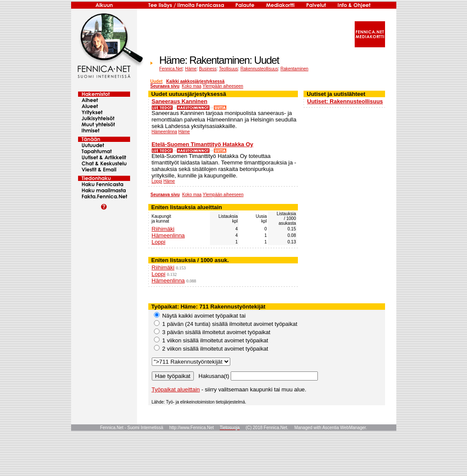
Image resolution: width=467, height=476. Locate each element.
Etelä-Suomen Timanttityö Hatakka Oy (203, 144)
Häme (191, 69)
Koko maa (191, 86)
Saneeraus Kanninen (180, 101)
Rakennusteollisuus (259, 69)
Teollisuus (229, 69)
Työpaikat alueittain (176, 389)
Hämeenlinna (165, 132)
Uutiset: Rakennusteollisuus (345, 101)
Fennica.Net (171, 69)
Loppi (157, 181)
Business (208, 69)
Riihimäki (163, 229)
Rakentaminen (294, 69)
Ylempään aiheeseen (223, 86)
